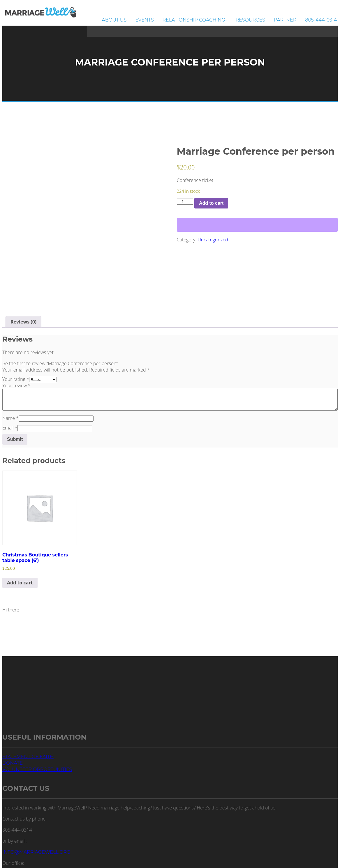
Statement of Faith (28, 757)
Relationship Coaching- (225, 18)
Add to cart (211, 203)
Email (10, 428)
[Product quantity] (185, 202)
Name (10, 418)
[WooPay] (257, 225)
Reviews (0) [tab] (23, 322)
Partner (298, 18)
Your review (16, 386)
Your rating (16, 379)
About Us (162, 18)
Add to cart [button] (20, 583)
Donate (13, 763)
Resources (272, 18)
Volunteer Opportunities (37, 769)
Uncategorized (213, 240)
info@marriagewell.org (36, 852)
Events (184, 18)
